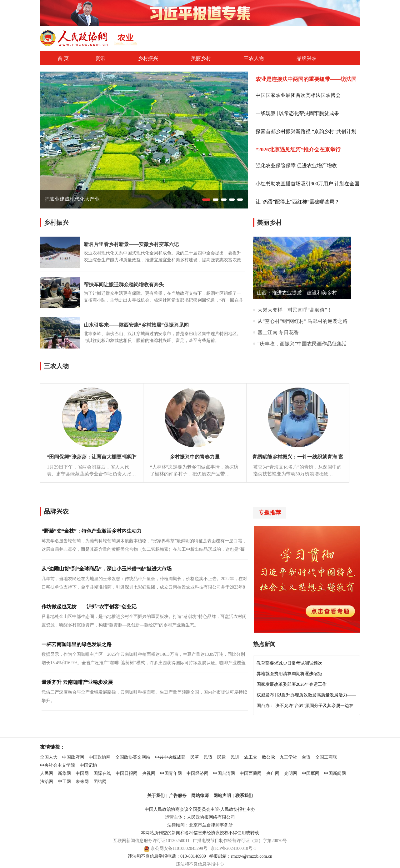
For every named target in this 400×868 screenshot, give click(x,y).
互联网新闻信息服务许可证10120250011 (151, 841)
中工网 (64, 782)
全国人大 (49, 757)
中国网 (82, 773)
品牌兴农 (307, 58)
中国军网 (311, 773)
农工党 (251, 757)
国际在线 (102, 773)
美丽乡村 (201, 58)
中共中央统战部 (170, 757)
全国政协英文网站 (133, 757)
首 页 (63, 58)
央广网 (273, 773)
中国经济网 (197, 773)
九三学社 (288, 757)
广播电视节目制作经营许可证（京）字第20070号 (240, 841)
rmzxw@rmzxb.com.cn (252, 856)
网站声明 (222, 796)
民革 (195, 757)
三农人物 (254, 58)
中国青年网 (171, 773)
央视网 (149, 773)
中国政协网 (100, 757)
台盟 (306, 757)
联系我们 (244, 796)
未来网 (82, 782)
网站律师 (200, 796)
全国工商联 (326, 757)
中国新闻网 (335, 773)
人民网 (47, 773)
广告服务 (178, 796)
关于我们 (156, 796)
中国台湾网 (224, 773)
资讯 (100, 58)
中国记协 (88, 765)
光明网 (291, 773)
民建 (222, 757)
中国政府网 (73, 757)
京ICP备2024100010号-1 (233, 848)
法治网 (47, 782)
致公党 (268, 757)
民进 (235, 757)
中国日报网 (127, 773)
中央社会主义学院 (57, 765)
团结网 (100, 782)
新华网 (64, 773)
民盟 (208, 757)
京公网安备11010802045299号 (179, 848)
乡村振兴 (148, 58)
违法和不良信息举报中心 (200, 864)
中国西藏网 (251, 773)
